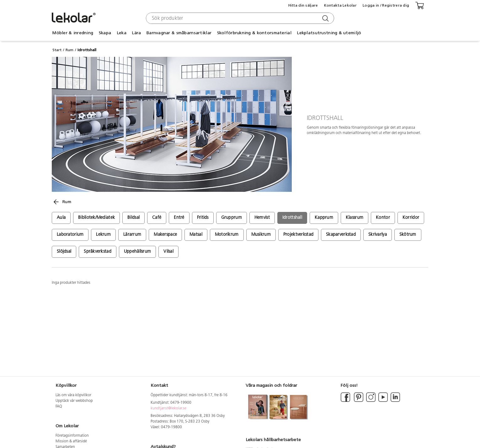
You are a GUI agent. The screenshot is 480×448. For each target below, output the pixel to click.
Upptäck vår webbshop (74, 401)
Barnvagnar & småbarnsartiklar (179, 33)
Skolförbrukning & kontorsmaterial (254, 33)
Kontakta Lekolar (340, 5)
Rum (69, 50)
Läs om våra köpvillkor (73, 395)
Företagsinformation (72, 436)
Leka (122, 33)
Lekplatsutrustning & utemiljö (329, 33)
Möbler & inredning (73, 33)
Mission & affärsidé (71, 441)
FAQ (59, 407)
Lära (136, 33)
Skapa (105, 33)
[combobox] (239, 18)
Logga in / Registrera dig (386, 5)
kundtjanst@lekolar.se (168, 408)
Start (57, 50)
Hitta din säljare (303, 5)
